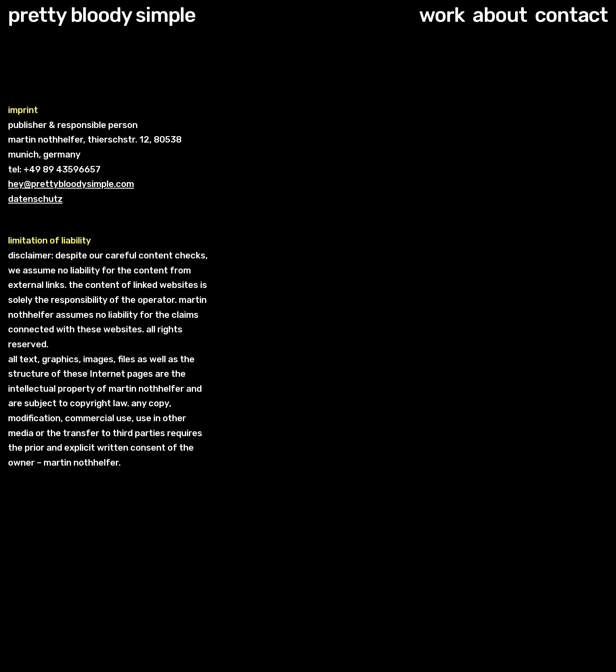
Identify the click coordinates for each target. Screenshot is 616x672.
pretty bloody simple (102, 15)
